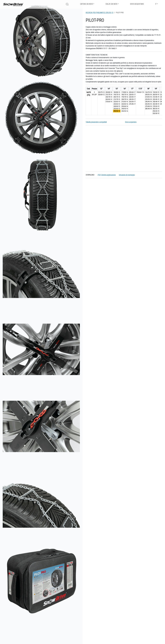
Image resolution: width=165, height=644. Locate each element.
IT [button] (156, 4)
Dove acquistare (137, 4)
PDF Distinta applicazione (107, 175)
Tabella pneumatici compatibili (96, 122)
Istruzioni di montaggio (127, 175)
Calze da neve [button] (111, 4)
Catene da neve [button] (86, 4)
